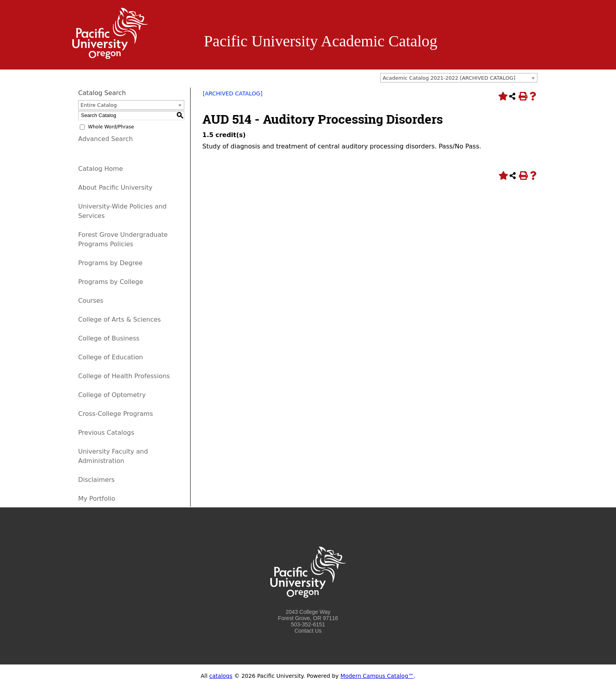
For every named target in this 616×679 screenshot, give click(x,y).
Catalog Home (101, 169)
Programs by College (111, 282)
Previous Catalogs (106, 433)
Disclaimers (96, 480)
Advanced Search (105, 139)
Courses (91, 301)
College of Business (109, 338)
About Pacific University (115, 188)
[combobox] (459, 78)
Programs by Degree (110, 263)
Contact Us (308, 631)
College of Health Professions (124, 376)
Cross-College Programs (115, 414)
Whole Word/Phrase (111, 127)
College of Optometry (112, 395)
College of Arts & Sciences (119, 319)
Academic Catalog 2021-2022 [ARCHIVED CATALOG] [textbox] (449, 78)
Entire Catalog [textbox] (99, 105)
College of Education (111, 357)
